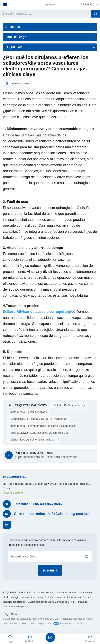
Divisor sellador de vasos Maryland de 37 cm (51, 602)
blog (6, 614)
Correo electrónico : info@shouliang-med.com (53, 514)
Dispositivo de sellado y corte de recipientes (39, 419)
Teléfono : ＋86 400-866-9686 (38, 504)
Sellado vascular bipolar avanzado (63, 597)
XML (24, 624)
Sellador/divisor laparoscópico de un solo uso (39, 433)
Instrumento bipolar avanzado (29, 412)
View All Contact (13, 493)
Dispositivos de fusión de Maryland (32, 440)
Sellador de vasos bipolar (69, 405)
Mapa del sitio (11, 624)
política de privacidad (41, 624)
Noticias (15, 614)
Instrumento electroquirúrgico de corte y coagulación (43, 426)
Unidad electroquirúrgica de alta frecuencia (55, 593)
